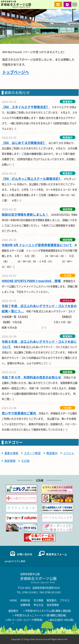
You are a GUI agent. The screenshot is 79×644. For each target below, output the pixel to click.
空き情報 (38, 600)
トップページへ (16, 72)
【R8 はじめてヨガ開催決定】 (24, 143)
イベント (69, 453)
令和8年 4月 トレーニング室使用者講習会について (37, 245)
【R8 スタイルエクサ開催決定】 (26, 107)
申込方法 (38, 605)
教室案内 (52, 453)
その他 (25, 461)
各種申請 (25, 605)
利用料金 (25, 600)
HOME (13, 600)
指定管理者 (53, 605)
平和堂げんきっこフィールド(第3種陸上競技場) (39, 615)
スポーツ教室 (32, 453)
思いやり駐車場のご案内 (19, 413)
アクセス (65, 600)
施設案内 (13, 611)
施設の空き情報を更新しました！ (26, 214)
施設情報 (10, 461)
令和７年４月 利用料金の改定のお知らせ (32, 377)
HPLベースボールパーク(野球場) (24, 620)
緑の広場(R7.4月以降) (61, 620)
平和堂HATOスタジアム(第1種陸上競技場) (47, 611)
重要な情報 (11, 453)
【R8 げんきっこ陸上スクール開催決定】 (32, 179)
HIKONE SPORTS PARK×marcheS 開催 (32, 281)
